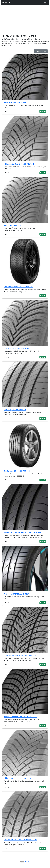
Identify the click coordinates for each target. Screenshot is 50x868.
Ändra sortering (40, 51)
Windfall (28, 862)
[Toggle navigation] (45, 2)
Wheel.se (6, 2)
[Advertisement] (25, 21)
